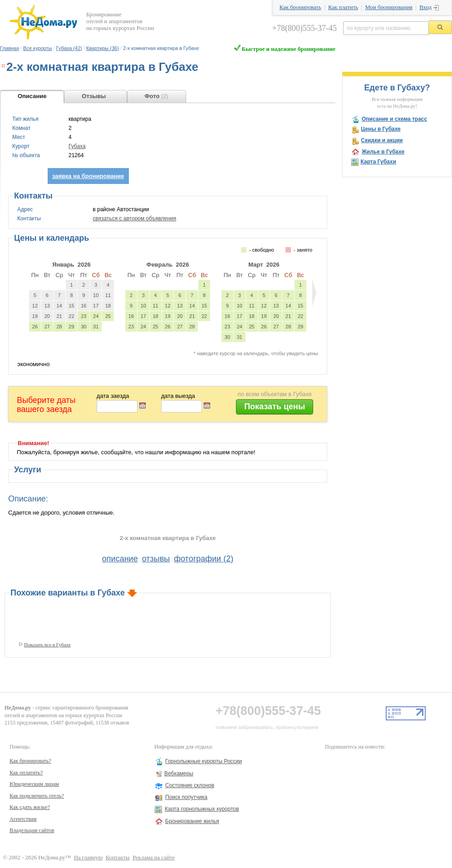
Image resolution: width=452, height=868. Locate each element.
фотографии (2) (204, 559)
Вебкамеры (179, 774)
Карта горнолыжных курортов (202, 809)
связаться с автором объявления (134, 218)
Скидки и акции (382, 140)
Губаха (77, 146)
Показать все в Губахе (47, 645)
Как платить (343, 7)
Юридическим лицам (34, 784)
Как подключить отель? (37, 796)
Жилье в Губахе (383, 152)
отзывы (156, 559)
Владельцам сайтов (32, 830)
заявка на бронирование (88, 176)
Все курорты (37, 48)
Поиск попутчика (186, 797)
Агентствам (23, 819)
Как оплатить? (26, 773)
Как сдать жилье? (30, 807)
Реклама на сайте (154, 858)
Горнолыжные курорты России (204, 761)
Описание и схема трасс (394, 119)
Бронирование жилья (192, 821)
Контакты (118, 858)
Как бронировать (300, 7)
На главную (88, 858)
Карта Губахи (378, 162)
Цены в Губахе (381, 129)
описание (120, 559)
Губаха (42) (69, 48)
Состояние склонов (190, 785)
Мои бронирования (388, 7)
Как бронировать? (30, 761)
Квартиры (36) (103, 48)
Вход (425, 7)
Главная (10, 48)
